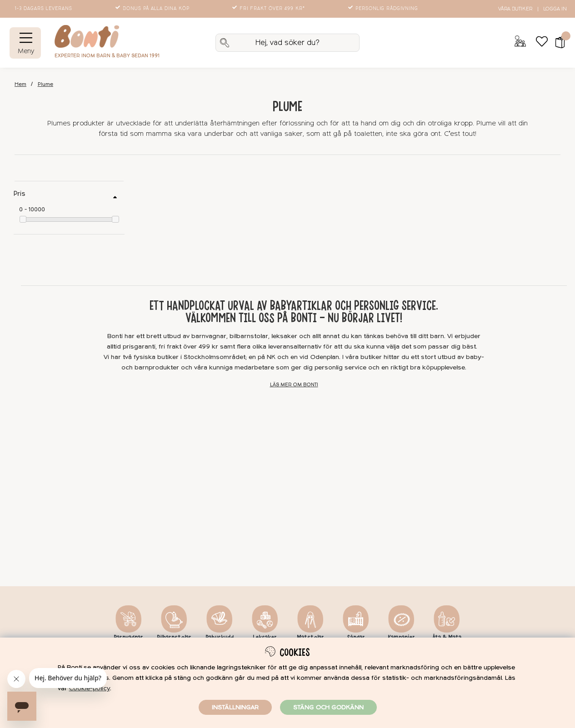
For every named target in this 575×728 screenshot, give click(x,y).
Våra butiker (515, 9)
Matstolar (310, 638)
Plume (45, 84)
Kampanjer (401, 638)
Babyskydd (220, 638)
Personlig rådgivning (384, 9)
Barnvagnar (128, 638)
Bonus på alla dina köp (153, 9)
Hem (20, 84)
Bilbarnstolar (174, 638)
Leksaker (265, 638)
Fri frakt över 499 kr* (269, 9)
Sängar (356, 638)
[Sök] (287, 43)
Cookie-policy (90, 688)
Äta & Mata (447, 638)
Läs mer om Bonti (294, 385)
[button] (557, 43)
